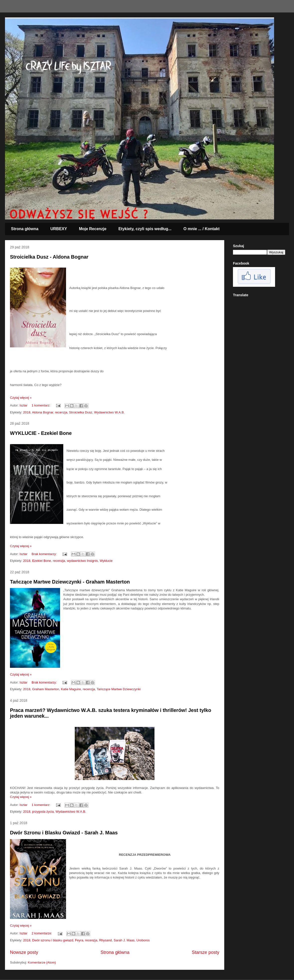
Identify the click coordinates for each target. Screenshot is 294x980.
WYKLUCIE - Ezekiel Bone (41, 433)
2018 (27, 412)
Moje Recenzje (93, 229)
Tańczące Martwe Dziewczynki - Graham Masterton (70, 582)
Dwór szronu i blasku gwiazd (53, 940)
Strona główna (25, 229)
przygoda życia (43, 812)
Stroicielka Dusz (81, 412)
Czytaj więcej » (21, 398)
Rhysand (106, 940)
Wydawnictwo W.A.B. (110, 412)
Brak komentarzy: (45, 554)
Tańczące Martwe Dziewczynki (119, 689)
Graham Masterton (46, 689)
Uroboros (143, 940)
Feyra (79, 940)
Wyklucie (106, 561)
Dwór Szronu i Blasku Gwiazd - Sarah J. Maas (64, 833)
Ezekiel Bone (42, 561)
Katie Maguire (71, 689)
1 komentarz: (41, 405)
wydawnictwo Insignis (82, 561)
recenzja (61, 412)
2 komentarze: (42, 933)
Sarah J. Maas (124, 940)
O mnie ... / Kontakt (201, 229)
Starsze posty (206, 952)
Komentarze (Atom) (42, 962)
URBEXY (59, 229)
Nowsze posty (24, 952)
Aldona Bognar (42, 412)
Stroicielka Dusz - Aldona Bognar (49, 257)
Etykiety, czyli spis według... (145, 229)
